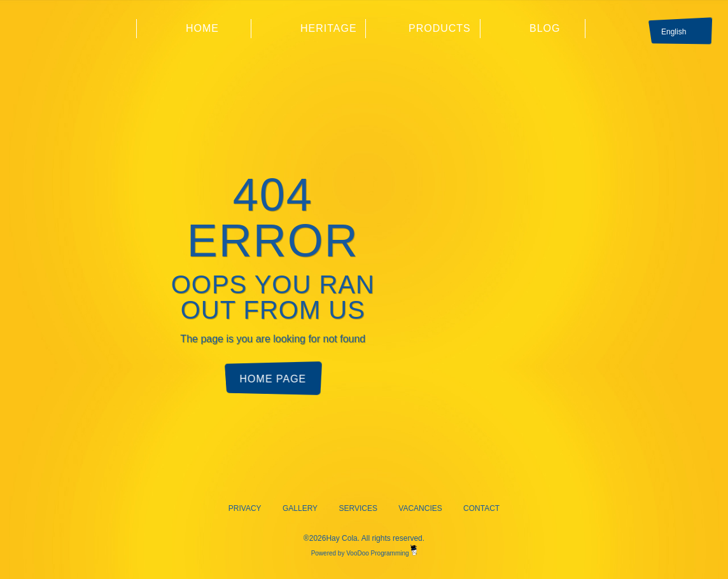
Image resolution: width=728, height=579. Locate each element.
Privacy (245, 508)
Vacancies (420, 508)
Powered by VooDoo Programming (364, 553)
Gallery (300, 508)
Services (358, 508)
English (674, 32)
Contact (481, 508)
